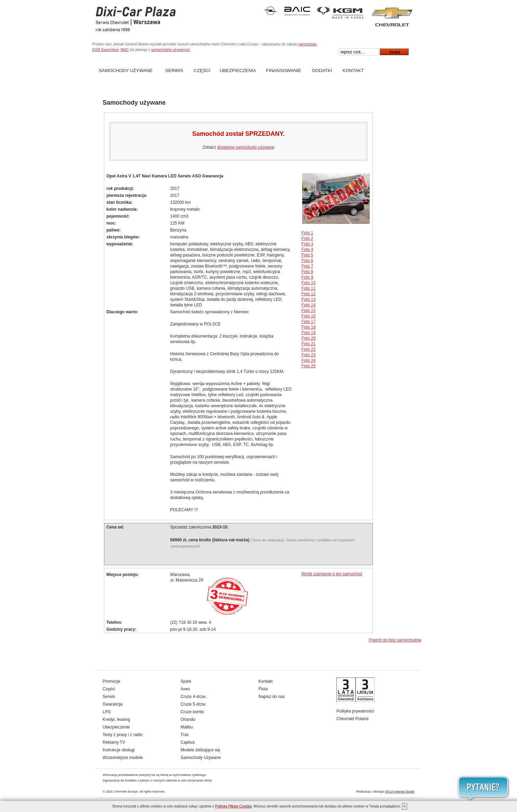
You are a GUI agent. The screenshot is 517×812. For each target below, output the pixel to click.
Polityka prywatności (355, 711)
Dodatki (322, 71)
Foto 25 (309, 366)
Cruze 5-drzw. (193, 704)
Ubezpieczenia (238, 71)
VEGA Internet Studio (400, 792)
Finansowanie (284, 71)
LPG (107, 712)
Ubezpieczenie (116, 727)
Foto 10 (309, 283)
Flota (263, 689)
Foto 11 (309, 288)
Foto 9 (307, 277)
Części (202, 71)
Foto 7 (307, 266)
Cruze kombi (192, 712)
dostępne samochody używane (246, 147)
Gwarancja (112, 704)
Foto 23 (309, 355)
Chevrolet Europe (126, 792)
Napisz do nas (272, 697)
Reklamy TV (114, 742)
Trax (185, 735)
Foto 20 (309, 338)
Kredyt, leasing (116, 719)
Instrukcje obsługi (119, 750)
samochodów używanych (170, 50)
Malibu (187, 727)
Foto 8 (307, 272)
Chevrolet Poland (352, 719)
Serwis (174, 71)
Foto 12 (309, 294)
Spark (186, 681)
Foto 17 (309, 322)
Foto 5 (307, 255)
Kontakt (353, 71)
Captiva (188, 742)
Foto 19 (309, 333)
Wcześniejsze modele (123, 758)
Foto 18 (309, 327)
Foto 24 (309, 360)
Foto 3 (307, 244)
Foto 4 (307, 250)
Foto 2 (307, 238)
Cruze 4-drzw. (193, 697)
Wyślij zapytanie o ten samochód (332, 574)
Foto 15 (309, 311)
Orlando (188, 719)
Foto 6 (307, 261)
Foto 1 (307, 233)
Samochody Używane (126, 71)
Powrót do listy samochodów (395, 640)
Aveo (185, 689)
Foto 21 (309, 344)
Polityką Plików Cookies (234, 806)
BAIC (125, 50)
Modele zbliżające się (200, 750)
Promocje (111, 681)
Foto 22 (309, 349)
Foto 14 (309, 305)
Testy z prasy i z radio (122, 735)
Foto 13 (309, 299)
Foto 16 (309, 316)
